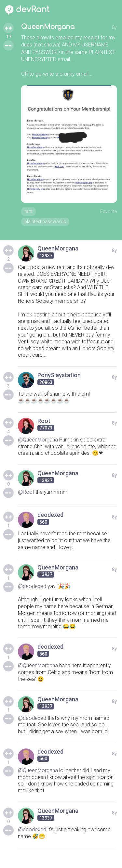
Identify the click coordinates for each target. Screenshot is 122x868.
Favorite (108, 211)
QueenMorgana (48, 27)
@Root (26, 492)
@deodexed (32, 586)
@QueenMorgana (38, 440)
